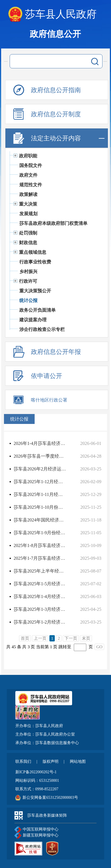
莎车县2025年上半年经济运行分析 (40, 571)
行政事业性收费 (35, 262)
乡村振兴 (28, 272)
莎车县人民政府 (61, 14)
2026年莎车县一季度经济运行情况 (40, 456)
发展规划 (28, 214)
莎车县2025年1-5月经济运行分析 (40, 584)
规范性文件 (31, 185)
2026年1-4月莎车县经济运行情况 (40, 443)
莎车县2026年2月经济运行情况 (40, 469)
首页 (25, 638)
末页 (86, 638)
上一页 (40, 638)
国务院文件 (31, 165)
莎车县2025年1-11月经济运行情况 (40, 494)
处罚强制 (28, 233)
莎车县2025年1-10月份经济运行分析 (40, 507)
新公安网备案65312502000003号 (50, 798)
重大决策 (28, 204)
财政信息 (28, 243)
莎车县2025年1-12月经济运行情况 (40, 482)
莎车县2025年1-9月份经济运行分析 (40, 533)
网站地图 (78, 762)
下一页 (71, 638)
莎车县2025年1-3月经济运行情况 (40, 609)
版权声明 (51, 762)
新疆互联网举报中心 (36, 836)
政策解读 (28, 194)
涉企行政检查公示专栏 (42, 329)
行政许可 (28, 281)
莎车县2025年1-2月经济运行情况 (40, 622)
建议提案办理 (33, 320)
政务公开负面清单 (37, 310)
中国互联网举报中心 (36, 830)
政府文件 (28, 175)
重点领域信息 (33, 252)
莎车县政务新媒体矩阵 (47, 815)
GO (99, 647)
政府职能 (28, 156)
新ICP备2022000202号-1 (36, 772)
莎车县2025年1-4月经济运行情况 (40, 596)
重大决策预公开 (35, 291)
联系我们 (24, 762)
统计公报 (28, 300)
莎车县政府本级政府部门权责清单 (53, 223)
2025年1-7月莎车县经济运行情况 (40, 558)
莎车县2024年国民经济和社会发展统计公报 (40, 520)
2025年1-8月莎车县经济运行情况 (40, 545)
